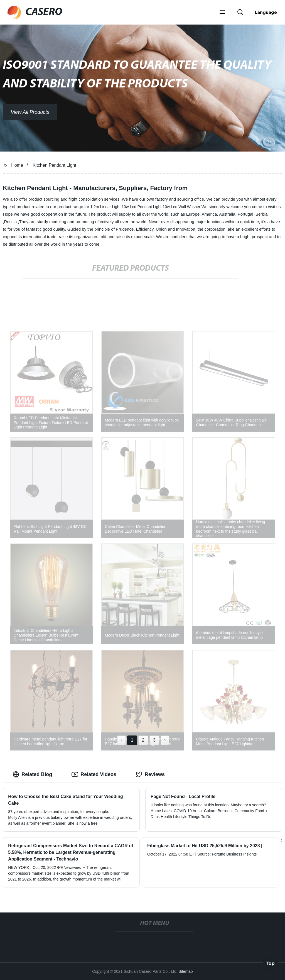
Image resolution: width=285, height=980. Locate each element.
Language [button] (266, 12)
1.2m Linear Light (105, 207)
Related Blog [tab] (32, 774)
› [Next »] (165, 740)
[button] (222, 13)
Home (17, 165)
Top (271, 963)
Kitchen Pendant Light (54, 165)
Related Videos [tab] (94, 774)
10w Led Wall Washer (181, 207)
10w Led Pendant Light (142, 207)
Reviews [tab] (150, 774)
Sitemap (186, 971)
